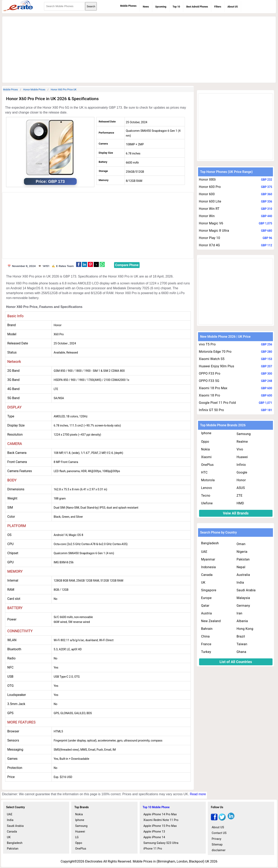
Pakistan (243, 559)
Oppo (205, 442)
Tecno (206, 496)
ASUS (241, 488)
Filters (218, 7)
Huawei (242, 457)
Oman (241, 544)
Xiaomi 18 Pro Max (213, 388)
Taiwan (242, 644)
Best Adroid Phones (197, 7)
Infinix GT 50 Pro (211, 410)
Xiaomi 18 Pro (210, 395)
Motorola (208, 480)
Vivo (240, 449)
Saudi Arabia (246, 590)
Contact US (219, 833)
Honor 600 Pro (210, 187)
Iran (239, 613)
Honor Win (207, 216)
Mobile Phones (128, 6)
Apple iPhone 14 (154, 837)
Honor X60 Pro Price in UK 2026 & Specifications (52, 99)
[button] (79, 264)
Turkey (206, 652)
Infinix (241, 465)
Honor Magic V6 (211, 223)
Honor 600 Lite (210, 201)
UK (203, 582)
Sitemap (217, 844)
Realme (242, 442)
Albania (242, 621)
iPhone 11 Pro (153, 849)
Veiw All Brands (236, 513)
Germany (243, 606)
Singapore (209, 590)
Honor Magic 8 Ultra (214, 231)
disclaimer (219, 850)
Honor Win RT (209, 209)
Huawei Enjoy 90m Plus (217, 366)
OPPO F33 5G (209, 381)
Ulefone (207, 503)
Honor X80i (207, 179)
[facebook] (214, 819)
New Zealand (211, 621)
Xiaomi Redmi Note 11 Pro (161, 820)
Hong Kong (245, 629)
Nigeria (242, 552)
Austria (206, 613)
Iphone (206, 433)
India (240, 582)
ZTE (240, 496)
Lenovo (207, 488)
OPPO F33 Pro (210, 373)
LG (77, 837)
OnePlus (207, 465)
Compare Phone (127, 265)
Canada (207, 575)
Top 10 (176, 7)
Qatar (205, 606)
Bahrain (207, 629)
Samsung (244, 434)
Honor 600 (207, 194)
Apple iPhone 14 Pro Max (160, 814)
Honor (241, 480)
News (146, 7)
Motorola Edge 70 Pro (215, 352)
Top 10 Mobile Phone (156, 807)
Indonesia (208, 567)
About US (233, 7)
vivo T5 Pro (207, 344)
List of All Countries (236, 662)
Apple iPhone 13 (154, 832)
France (206, 644)
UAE (204, 552)
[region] (139, 49)
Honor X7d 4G (209, 245)
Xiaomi (206, 457)
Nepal (241, 567)
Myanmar (208, 559)
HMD (240, 503)
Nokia (205, 449)
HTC (204, 472)
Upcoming (161, 7)
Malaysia (243, 598)
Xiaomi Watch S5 (212, 359)
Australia (243, 575)
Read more (198, 794)
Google (242, 472)
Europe (206, 598)
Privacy (217, 839)
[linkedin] (231, 819)
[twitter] (222, 819)
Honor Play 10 (210, 238)
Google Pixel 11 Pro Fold (217, 403)
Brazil (241, 636)
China (205, 636)
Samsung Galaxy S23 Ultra (161, 843)
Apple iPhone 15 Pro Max (160, 826)
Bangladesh (210, 543)
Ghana (241, 652)
